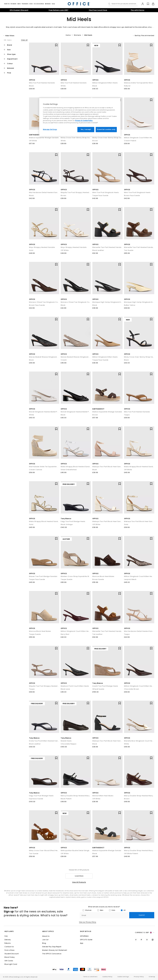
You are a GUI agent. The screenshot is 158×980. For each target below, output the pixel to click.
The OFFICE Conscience (52, 954)
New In (7, 4)
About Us (46, 936)
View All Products (79, 882)
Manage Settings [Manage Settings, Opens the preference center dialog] (50, 129)
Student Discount (12, 954)
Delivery (8, 940)
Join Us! (45, 940)
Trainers (25, 4)
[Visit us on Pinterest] (141, 940)
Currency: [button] (145, 933)
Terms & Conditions (90, 977)
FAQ (6, 936)
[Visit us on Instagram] (147, 940)
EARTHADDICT (35, 135)
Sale (53, 4)
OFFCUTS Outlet (86, 940)
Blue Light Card (11, 964)
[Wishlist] (147, 4)
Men (19, 4)
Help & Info (9, 931)
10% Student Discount (19, 10)
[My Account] (141, 4)
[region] (80, 117)
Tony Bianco (66, 519)
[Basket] (152, 4)
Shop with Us (86, 931)
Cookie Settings (123, 977)
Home (68, 35)
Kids (31, 4)
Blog (44, 943)
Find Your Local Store (98, 10)
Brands (48, 4)
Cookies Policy (107, 977)
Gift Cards (9, 961)
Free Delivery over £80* (59, 10)
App (82, 943)
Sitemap (152, 977)
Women (13, 4)
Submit (142, 915)
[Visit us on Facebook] (136, 940)
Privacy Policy (139, 977)
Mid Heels (88, 35)
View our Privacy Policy (88, 922)
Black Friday (10, 957)
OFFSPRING (84, 936)
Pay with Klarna (138, 10)
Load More (79, 876)
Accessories (39, 4)
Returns (8, 943)
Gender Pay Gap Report (52, 947)
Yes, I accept (86, 129)
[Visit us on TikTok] (153, 940)
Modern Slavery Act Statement (55, 950)
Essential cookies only (106, 129)
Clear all (24, 40)
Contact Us (9, 947)
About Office (48, 931)
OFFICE (32, 80)
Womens (77, 35)
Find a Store (9, 950)
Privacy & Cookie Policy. (84, 121)
